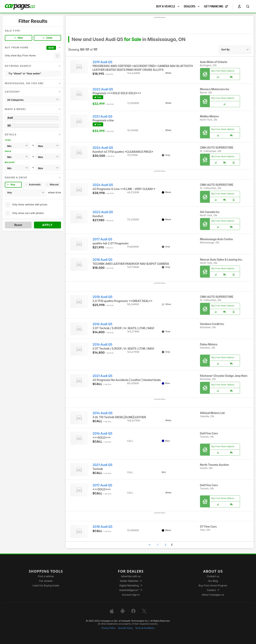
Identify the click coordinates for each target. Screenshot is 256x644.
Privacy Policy (109, 628)
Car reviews (46, 581)
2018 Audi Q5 (103, 260)
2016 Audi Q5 (102, 324)
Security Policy (125, 628)
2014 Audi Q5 (103, 413)
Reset (18, 225)
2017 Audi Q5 (102, 239)
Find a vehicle (46, 576)
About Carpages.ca (213, 595)
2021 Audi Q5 (102, 116)
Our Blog (213, 581)
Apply (47, 225)
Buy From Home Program (213, 585)
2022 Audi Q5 (103, 89)
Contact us (213, 576)
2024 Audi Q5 (103, 148)
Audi (33, 118)
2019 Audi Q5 (102, 62)
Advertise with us (131, 576)
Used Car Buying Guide (46, 585)
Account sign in (131, 595)
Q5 (33, 125)
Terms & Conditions (145, 628)
